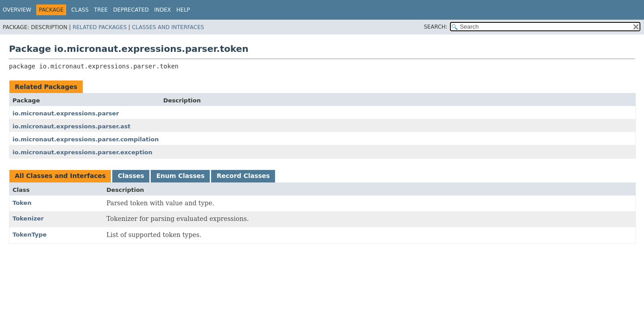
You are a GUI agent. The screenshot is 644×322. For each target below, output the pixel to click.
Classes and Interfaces (168, 27)
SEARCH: (436, 27)
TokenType (30, 235)
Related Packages (100, 27)
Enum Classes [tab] (180, 176)
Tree (101, 10)
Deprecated (131, 10)
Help (183, 10)
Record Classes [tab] (243, 176)
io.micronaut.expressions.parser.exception (83, 152)
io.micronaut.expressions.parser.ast (72, 126)
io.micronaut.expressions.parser (66, 113)
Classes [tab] (131, 176)
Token (22, 203)
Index (163, 10)
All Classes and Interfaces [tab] (60, 176)
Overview (17, 10)
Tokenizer (28, 218)
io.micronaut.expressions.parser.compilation (86, 139)
